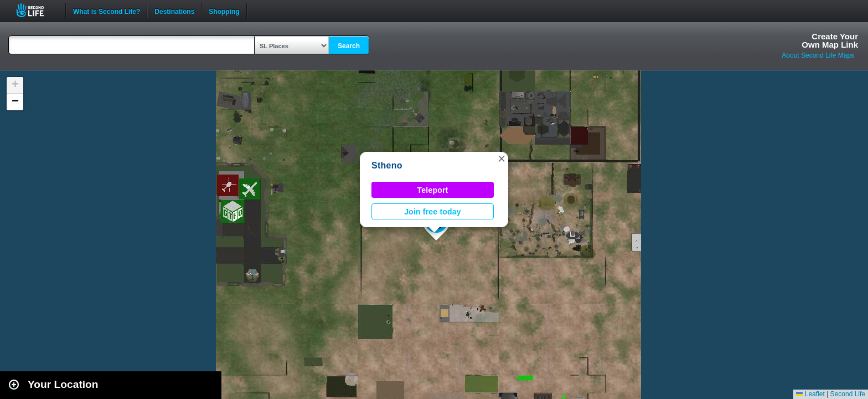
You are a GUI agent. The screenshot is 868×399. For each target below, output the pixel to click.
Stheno (387, 165)
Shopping (224, 11)
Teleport (433, 190)
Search (349, 46)
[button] (502, 158)
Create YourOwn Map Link (830, 40)
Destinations (174, 11)
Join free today (433, 212)
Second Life (36, 10)
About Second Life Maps (818, 55)
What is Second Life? (107, 11)
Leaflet (810, 394)
